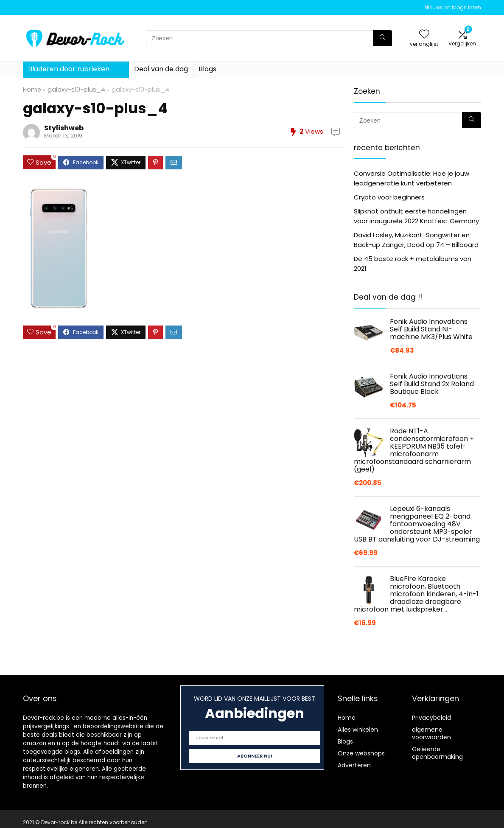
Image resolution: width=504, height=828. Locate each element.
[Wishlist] (424, 35)
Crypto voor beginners (389, 197)
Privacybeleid (431, 718)
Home (32, 90)
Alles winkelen (358, 730)
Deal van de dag (161, 69)
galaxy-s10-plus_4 (76, 90)
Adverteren (354, 765)
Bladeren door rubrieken (69, 69)
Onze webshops (361, 753)
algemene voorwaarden (431, 733)
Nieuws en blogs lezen (453, 7)
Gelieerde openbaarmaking (437, 753)
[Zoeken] (382, 38)
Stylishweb (64, 128)
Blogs (207, 69)
